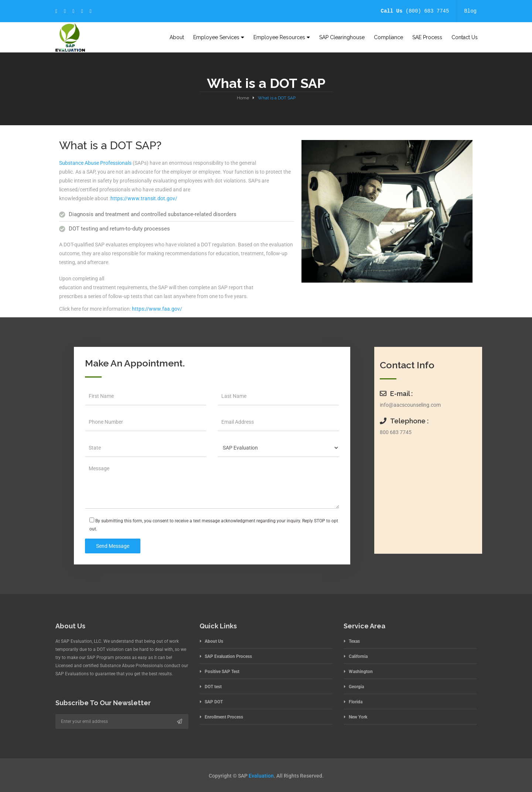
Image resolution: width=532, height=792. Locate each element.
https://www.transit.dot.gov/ (144, 198)
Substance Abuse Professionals (95, 163)
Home (243, 98)
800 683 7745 (396, 432)
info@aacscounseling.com (410, 405)
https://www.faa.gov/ (157, 309)
